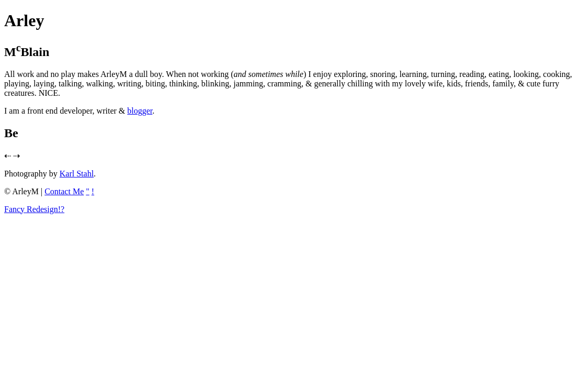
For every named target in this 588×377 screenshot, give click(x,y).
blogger (140, 111)
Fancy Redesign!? (34, 209)
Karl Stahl (77, 174)
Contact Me (64, 191)
